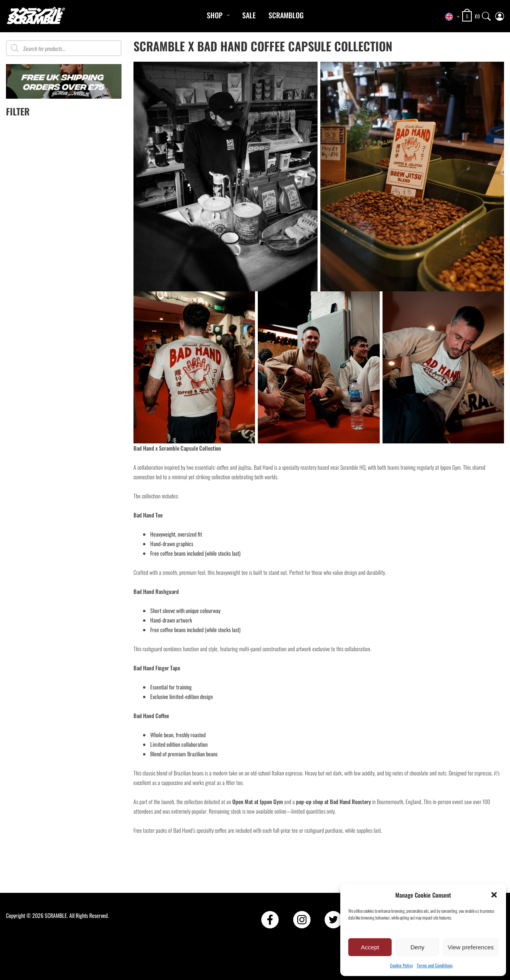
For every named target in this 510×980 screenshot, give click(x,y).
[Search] (486, 15)
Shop (215, 15)
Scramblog (286, 15)
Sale (249, 15)
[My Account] (500, 15)
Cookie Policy (401, 965)
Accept (370, 947)
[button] (494, 895)
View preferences (471, 947)
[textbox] (450, 17)
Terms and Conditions (435, 965)
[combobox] (450, 17)
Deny (417, 947)
